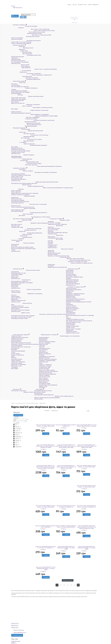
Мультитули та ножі (16, 366)
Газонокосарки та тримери (73, 329)
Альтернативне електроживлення (48, 385)
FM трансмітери (39, 393)
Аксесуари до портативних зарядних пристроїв (24, 183)
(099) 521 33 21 (15, 628)
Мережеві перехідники (24, 126)
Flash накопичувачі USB (17, 101)
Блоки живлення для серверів (19, 91)
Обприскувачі (70, 330)
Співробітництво (16, 641)
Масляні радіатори (71, 282)
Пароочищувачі (15, 296)
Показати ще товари (68, 580)
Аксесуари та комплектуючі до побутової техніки (39, 314)
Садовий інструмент (72, 332)
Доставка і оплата (82, 5)
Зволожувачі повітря (71, 276)
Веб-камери (15, 109)
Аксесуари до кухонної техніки (20, 318)
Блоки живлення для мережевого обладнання (36, 166)
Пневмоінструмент (71, 298)
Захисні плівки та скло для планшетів (21, 42)
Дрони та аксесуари (23, 208)
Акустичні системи (53, 230)
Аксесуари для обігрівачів (73, 284)
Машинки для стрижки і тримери (20, 307)
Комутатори (19, 132)
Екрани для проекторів (54, 253)
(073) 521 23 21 (15, 624)
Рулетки (68, 303)
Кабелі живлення (21, 68)
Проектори (51, 250)
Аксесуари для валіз (17, 359)
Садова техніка (70, 328)
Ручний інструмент (71, 306)
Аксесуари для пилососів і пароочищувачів (23, 316)
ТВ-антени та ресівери (54, 223)
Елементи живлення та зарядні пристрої (70, 263)
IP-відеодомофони (44, 337)
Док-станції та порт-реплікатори (30, 29)
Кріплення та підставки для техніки (67, 262)
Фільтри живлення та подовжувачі (30, 114)
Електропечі (15, 287)
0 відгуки (44, 428)
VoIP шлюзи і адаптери (24, 165)
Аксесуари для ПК (22, 76)
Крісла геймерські (44, 380)
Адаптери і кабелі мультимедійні (66, 259)
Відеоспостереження (45, 354)
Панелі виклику (43, 340)
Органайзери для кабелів (18, 174)
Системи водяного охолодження (20, 62)
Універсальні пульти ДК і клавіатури (57, 224)
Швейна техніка (20, 313)
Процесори (18, 46)
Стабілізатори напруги (24, 119)
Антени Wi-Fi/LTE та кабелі (26, 139)
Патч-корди (15, 147)
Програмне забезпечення (26, 79)
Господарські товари (45, 384)
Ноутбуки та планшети (18, 25)
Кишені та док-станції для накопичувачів (34, 69)
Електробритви (15, 309)
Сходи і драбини (70, 325)
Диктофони (18, 215)
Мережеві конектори (17, 148)
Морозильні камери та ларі (18, 273)
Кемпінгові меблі (43, 382)
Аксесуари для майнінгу (25, 78)
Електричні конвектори (72, 280)
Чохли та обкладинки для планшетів (21, 43)
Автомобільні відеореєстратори (43, 391)
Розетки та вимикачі (44, 375)
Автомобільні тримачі (40, 392)
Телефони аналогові (17, 240)
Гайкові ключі (69, 311)
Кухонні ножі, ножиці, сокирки (47, 370)
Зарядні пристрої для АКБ (26, 123)
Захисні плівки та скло (17, 177)
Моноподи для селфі (17, 178)
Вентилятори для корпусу (18, 61)
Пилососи (14, 295)
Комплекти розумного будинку (47, 342)
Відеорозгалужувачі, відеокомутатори (69, 260)
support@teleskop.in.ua (20, 633)
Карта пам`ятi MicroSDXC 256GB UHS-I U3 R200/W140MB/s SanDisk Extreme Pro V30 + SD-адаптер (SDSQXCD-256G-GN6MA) (46, 467)
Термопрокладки (16, 59)
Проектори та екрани (60, 249)
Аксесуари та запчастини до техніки (21, 317)
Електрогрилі (15, 285)
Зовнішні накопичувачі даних (27, 96)
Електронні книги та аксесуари (29, 204)
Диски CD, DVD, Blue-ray (18, 103)
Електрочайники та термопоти (20, 281)
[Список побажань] (71, 12)
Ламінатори (18, 231)
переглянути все (16, 63)
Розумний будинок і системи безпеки (59, 336)
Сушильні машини (16, 292)
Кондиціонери (70, 272)
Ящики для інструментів (72, 309)
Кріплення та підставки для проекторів (58, 256)
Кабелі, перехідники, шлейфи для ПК (31, 75)
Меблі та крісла (43, 378)
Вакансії (13, 643)
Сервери (14, 89)
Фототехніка (55, 239)
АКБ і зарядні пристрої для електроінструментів (79, 321)
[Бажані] (45, 478)
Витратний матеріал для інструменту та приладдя (80, 315)
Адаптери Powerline (23, 141)
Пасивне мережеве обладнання (29, 145)
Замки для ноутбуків (17, 39)
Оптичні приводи (21, 71)
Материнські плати (22, 48)
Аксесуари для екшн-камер (55, 238)
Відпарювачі (15, 299)
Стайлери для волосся (17, 306)
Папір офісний (15, 244)
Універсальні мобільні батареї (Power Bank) (35, 182)
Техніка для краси (22, 303)
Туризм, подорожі (16, 360)
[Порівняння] (71, 14)
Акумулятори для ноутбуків (26, 33)
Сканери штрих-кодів (17, 227)
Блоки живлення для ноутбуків (28, 32)
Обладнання (69, 304)
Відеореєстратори (44, 358)
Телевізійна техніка (59, 220)
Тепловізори (15, 367)
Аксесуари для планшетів (26, 41)
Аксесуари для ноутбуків (25, 36)
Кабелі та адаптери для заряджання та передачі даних (42, 188)
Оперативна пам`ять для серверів (20, 92)
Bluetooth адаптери (23, 144)
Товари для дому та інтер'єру (48, 335)
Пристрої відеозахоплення (26, 125)
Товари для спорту (16, 336)
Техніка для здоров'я (17, 346)
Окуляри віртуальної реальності (29, 213)
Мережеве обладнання (18, 128)
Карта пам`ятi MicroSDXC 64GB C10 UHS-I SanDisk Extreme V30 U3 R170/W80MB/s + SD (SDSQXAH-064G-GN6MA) (66, 467)
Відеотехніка (55, 235)
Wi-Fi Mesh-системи (23, 134)
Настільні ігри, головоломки (19, 391)
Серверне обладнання (24, 88)
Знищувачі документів (24, 230)
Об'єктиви (50, 242)
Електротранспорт (17, 340)
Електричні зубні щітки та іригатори (21, 347)
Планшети (18, 28)
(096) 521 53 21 (15, 626)
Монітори (17, 95)
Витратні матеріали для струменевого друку (23, 249)
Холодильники (15, 272)
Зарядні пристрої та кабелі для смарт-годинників (25, 193)
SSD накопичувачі (21, 52)
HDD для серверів (16, 94)
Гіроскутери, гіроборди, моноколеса (21, 343)
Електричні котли (71, 285)
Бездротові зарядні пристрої (27, 186)
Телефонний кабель (17, 158)
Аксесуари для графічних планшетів (21, 113)
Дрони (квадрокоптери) (18, 210)
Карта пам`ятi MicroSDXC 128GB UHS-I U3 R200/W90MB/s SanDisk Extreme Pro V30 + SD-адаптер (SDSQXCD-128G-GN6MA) (66, 446)
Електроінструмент (71, 288)
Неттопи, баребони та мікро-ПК (20, 87)
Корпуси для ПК (20, 65)
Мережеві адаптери (23, 137)
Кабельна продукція (23, 155)
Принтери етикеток (17, 224)
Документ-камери (53, 254)
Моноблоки (14, 84)
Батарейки (51, 266)
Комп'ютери (18, 82)
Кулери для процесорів (18, 57)
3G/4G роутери (21, 129)
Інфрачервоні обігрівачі (72, 281)
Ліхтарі (13, 352)
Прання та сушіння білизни (26, 289)
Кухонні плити (15, 276)
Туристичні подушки (17, 363)
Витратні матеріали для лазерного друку (22, 247)
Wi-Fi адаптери (20, 138)
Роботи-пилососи (16, 298)
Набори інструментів (72, 307)
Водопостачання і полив (73, 333)
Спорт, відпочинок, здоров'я (20, 335)
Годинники (17, 189)
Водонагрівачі (70, 270)
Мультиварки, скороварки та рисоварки (22, 283)
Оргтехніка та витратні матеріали (22, 219)
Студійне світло (52, 246)
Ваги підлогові (15, 348)
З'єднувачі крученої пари (18, 152)
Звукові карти (19, 72)
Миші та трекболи (22, 106)
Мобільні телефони (22, 171)
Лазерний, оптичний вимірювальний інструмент (79, 302)
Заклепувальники (71, 313)
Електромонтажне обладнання (47, 374)
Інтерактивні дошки (59, 257)
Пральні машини (16, 291)
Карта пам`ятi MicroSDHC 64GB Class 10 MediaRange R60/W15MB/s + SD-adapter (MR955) (87, 548)
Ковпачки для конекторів (18, 149)
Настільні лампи (43, 350)
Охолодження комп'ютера (26, 55)
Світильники (42, 351)
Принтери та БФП (21, 220)
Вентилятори (70, 273)
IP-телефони (19, 142)
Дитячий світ (16, 389)
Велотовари (15, 369)
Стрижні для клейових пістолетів (75, 319)
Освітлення (42, 346)
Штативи (50, 241)
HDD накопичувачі (22, 54)
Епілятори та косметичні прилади (20, 310)
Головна (69, 5)
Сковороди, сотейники (45, 366)
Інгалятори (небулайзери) (18, 351)
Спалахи (50, 244)
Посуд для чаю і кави (45, 367)
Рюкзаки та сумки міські (18, 355)
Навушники (51, 227)
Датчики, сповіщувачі (45, 343)
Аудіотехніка (55, 226)
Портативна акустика (54, 228)
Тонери (13, 250)
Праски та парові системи (18, 300)
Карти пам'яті (15, 102)
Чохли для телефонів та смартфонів (21, 175)
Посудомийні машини (17, 274)
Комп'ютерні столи (44, 381)
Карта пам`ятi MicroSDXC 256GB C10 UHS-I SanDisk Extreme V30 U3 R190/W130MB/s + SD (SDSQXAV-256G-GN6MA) (87, 446)
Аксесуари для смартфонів (19, 179)
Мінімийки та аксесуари (72, 326)
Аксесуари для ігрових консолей (20, 202)
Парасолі (14, 358)
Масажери (14, 350)
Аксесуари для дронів (17, 211)
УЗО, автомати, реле (45, 377)
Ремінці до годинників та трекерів (20, 195)
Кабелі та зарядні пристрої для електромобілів (47, 398)
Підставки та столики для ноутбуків (31, 35)
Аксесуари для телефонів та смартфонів (34, 172)
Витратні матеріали (23, 243)
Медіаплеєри (51, 237)
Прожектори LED (43, 352)
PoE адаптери (20, 160)
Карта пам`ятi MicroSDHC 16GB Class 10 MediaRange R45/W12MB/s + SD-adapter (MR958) (66, 548)
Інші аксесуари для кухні (46, 373)
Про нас (75, 5)
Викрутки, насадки (71, 310)
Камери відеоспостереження (47, 356)
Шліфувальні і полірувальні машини (75, 294)
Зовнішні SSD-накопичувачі (19, 98)
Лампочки (42, 347)
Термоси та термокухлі (45, 365)
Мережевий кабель (16, 156)
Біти (67, 317)
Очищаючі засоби (22, 237)
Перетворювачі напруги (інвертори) (44, 395)
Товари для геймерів (23, 196)
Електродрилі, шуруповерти (74, 290)
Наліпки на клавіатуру (17, 38)
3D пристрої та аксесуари (26, 229)
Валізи (13, 356)
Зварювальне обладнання (73, 295)
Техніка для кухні (21, 280)
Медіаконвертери (22, 159)
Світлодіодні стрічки (45, 348)
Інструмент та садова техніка (75, 287)
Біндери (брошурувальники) (27, 233)
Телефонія (18, 239)
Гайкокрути (69, 292)
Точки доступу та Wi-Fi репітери (30, 135)
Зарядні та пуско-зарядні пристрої (54, 396)
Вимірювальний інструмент (73, 300)
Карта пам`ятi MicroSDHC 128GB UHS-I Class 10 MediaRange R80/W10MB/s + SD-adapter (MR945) (46, 568)
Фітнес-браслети (16, 192)
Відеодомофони (43, 339)
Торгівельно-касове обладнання (30, 223)
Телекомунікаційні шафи (25, 162)
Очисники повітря (71, 274)
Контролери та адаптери (26, 74)
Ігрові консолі (15, 197)
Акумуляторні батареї (24, 122)
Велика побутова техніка (25, 270)
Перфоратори (70, 291)
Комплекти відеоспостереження (48, 359)
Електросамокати (16, 341)
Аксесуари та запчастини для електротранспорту (25, 344)
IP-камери (42, 355)
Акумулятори (51, 264)
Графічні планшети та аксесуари (30, 110)
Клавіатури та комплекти (26, 105)
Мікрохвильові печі (16, 284)
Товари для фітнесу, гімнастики (20, 337)
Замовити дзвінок (17, 635)
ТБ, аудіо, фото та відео (55, 219)
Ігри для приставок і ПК (17, 203)
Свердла (68, 318)
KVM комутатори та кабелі (26, 163)
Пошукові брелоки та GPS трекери (31, 217)
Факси (15, 242)
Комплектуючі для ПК (18, 45)
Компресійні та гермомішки (19, 364)
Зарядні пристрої (21, 185)
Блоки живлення (21, 66)
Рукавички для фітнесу (17, 339)
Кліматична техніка (72, 269)
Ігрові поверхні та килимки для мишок (32, 107)
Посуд (41, 363)
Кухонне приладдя (44, 369)
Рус (14, 6)
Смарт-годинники (16, 191)
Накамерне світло (53, 245)
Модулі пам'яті (20, 51)
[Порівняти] (46, 478)
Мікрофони (51, 231)
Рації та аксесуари (22, 214)
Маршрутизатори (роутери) (27, 131)
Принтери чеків (15, 226)
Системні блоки (16, 85)
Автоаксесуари (39, 399)
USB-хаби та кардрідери (25, 117)
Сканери (17, 222)
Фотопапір (14, 246)
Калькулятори (19, 236)
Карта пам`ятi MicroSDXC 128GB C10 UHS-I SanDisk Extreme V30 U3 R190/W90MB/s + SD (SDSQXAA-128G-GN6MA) (46, 446)
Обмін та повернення (93, 5)
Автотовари (39, 389)
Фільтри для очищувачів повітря (74, 277)
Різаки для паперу (22, 234)
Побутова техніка (17, 269)
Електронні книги (16, 206)
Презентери (51, 252)
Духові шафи (15, 277)
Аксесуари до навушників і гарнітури (58, 232)
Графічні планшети (16, 112)
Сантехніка (42, 388)
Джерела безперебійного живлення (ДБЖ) (34, 116)
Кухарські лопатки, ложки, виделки (48, 371)
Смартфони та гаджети (19, 168)
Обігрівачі (69, 278)
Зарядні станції (43, 386)
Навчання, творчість (23, 392)
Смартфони (18, 169)
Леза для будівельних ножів (73, 322)
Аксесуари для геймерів (18, 200)
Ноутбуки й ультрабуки (24, 26)
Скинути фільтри (18, 415)
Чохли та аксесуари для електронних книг (23, 207)
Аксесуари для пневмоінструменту (75, 299)
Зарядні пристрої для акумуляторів (57, 267)
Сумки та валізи (15, 354)
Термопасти (15, 58)
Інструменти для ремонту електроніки (33, 120)
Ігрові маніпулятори (16, 199)
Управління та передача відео (47, 361)
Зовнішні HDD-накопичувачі (19, 99)
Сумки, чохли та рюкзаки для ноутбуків (33, 31)
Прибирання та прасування (27, 294)
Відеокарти (18, 49)
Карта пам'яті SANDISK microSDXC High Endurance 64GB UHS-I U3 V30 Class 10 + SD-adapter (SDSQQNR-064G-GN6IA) (87, 527)
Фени (13, 305)
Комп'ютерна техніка (18, 81)
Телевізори (51, 222)
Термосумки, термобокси (18, 362)
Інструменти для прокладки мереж (21, 151)
